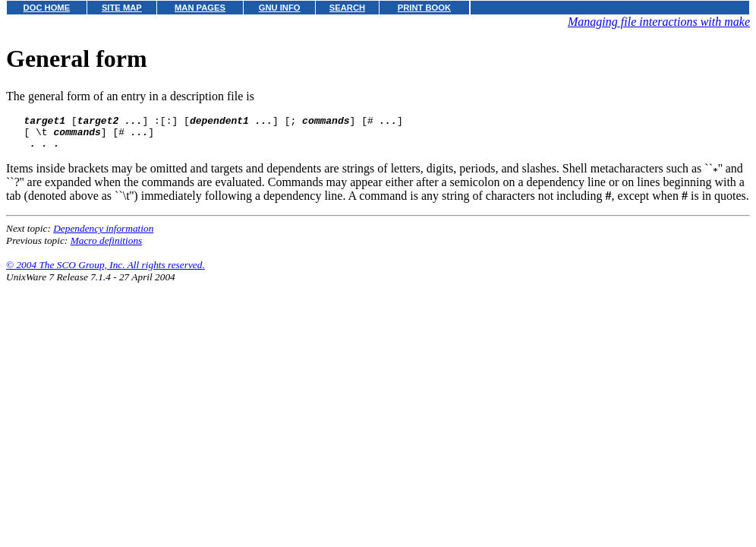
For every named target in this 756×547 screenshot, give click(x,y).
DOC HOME (47, 8)
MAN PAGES (200, 8)
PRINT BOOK (424, 8)
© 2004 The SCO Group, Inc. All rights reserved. (106, 272)
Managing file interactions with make (659, 22)
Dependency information (103, 235)
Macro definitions (107, 247)
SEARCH (347, 8)
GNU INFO (280, 8)
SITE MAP (122, 8)
